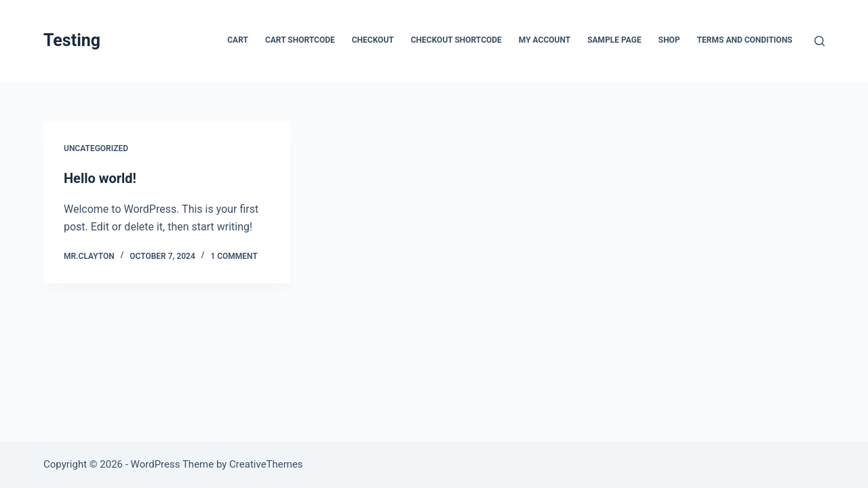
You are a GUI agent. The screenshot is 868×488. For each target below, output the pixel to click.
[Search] (820, 41)
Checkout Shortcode (456, 40)
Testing (72, 40)
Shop (669, 40)
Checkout (373, 40)
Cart (238, 40)
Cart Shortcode (300, 40)
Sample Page (614, 40)
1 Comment (234, 256)
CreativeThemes (266, 464)
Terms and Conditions (745, 40)
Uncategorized (96, 148)
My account (545, 40)
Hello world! (100, 178)
